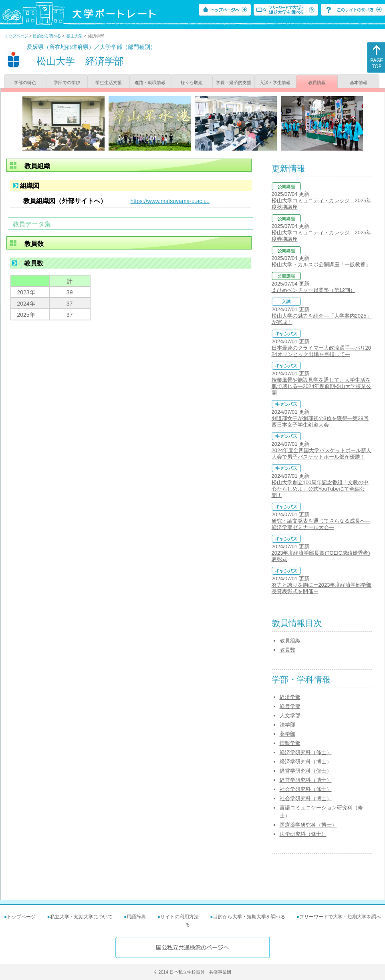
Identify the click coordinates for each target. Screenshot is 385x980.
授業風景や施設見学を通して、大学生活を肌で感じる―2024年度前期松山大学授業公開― (322, 386)
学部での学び (67, 83)
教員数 (287, 650)
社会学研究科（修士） (306, 789)
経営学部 (290, 706)
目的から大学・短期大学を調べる (249, 917)
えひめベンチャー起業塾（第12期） (313, 290)
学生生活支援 (109, 83)
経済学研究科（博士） (306, 762)
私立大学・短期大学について (81, 917)
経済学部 (290, 697)
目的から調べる (47, 36)
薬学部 (287, 734)
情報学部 (290, 743)
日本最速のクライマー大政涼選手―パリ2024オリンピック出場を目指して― (321, 351)
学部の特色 (25, 83)
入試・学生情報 (275, 83)
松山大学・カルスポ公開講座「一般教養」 (321, 265)
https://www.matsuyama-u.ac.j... (170, 201)
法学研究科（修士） (303, 834)
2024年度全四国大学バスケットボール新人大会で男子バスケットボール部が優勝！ (322, 454)
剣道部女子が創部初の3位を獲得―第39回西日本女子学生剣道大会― (320, 422)
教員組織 (290, 641)
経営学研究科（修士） (306, 771)
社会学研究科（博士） (306, 798)
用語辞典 (136, 917)
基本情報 (359, 83)
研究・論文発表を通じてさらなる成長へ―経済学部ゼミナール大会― (321, 524)
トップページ (16, 36)
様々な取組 (192, 83)
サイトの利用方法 (179, 917)
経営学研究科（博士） (306, 780)
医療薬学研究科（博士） (308, 825)
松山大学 (75, 36)
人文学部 (290, 715)
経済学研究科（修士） (306, 752)
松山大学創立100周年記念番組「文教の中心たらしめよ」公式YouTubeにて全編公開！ (320, 489)
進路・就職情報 (150, 83)
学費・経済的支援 (234, 83)
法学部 (287, 725)
